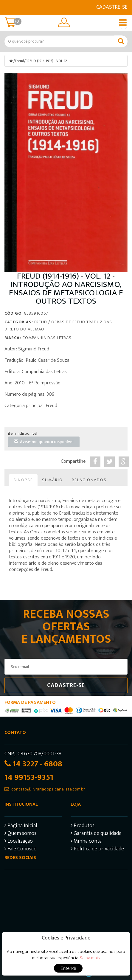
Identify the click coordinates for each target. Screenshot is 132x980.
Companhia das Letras (47, 338)
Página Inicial (21, 826)
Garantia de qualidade (96, 834)
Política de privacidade (97, 850)
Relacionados (89, 480)
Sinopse (23, 480)
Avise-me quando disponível (44, 442)
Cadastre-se (112, 7)
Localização (19, 842)
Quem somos (20, 834)
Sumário (52, 480)
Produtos (83, 826)
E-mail (8, 7)
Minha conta (86, 842)
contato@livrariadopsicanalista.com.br (48, 789)
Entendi (68, 968)
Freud (20, 61)
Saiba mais (90, 958)
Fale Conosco (21, 850)
